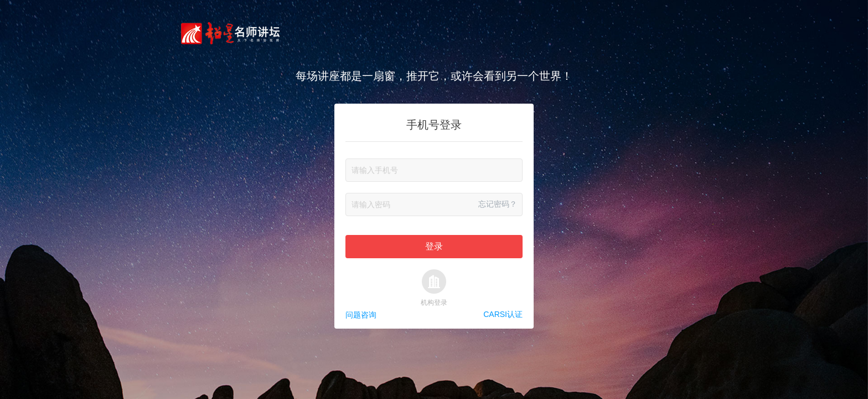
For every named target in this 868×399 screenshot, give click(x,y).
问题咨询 (361, 315)
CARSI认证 (503, 315)
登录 (434, 246)
